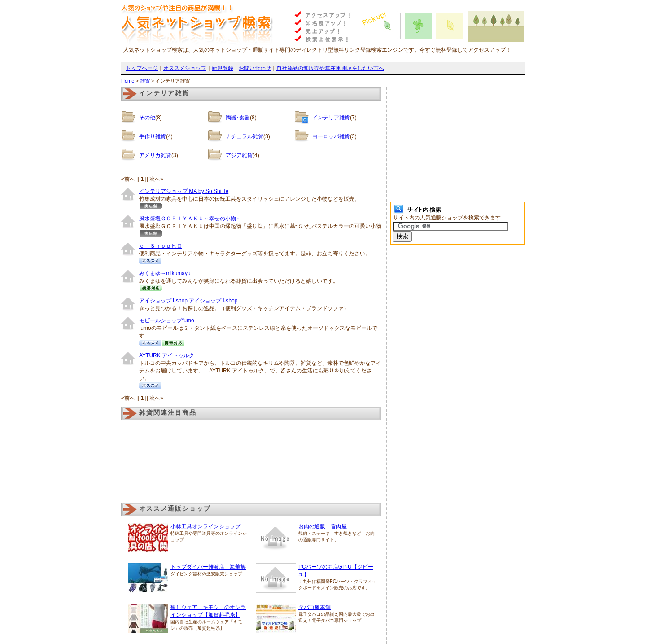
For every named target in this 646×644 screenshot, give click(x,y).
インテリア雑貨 (331, 118)
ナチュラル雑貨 (244, 136)
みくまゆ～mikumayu (165, 273)
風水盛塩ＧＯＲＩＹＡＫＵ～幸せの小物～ (190, 219)
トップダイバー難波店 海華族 (208, 567)
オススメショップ (185, 68)
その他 (147, 118)
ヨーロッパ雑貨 (331, 136)
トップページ (142, 68)
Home (128, 81)
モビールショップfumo (167, 320)
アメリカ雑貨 (155, 155)
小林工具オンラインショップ (205, 526)
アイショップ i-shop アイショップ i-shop (188, 301)
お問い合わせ (255, 68)
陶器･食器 (238, 118)
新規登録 (223, 68)
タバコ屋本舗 (314, 607)
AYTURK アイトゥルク (167, 355)
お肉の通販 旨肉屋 (323, 526)
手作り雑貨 (153, 136)
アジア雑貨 (239, 155)
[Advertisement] (458, 143)
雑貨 (145, 81)
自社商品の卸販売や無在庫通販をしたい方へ (330, 68)
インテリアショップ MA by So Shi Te (184, 191)
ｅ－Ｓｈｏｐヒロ (161, 246)
